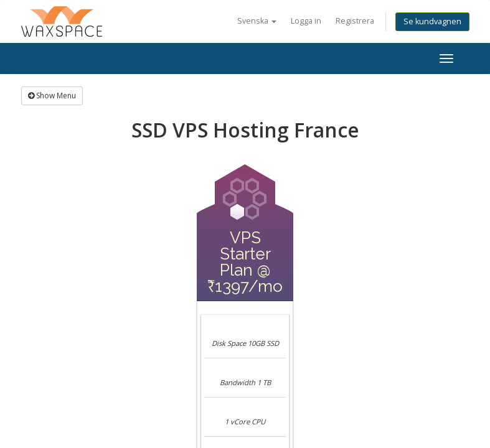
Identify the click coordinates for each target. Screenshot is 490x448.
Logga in (306, 21)
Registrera (355, 21)
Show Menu (52, 96)
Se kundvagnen (432, 21)
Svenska (257, 21)
